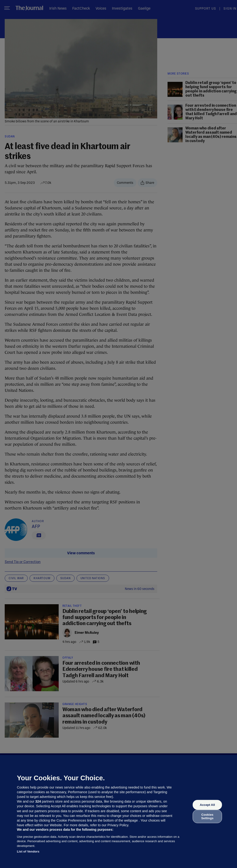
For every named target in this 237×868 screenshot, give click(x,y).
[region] (118, 811)
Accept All (207, 805)
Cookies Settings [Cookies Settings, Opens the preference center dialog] (207, 816)
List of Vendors (28, 851)
